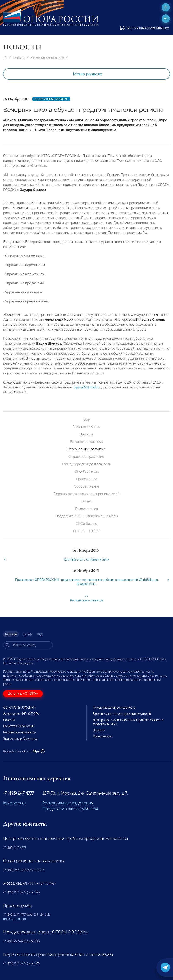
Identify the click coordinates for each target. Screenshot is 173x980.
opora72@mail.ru (87, 390)
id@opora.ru (14, 803)
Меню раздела (88, 74)
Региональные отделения (68, 803)
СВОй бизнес (86, 524)
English (27, 634)
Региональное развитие (47, 57)
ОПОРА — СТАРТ (86, 531)
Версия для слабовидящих (144, 28)
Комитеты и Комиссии (19, 726)
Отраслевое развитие (86, 457)
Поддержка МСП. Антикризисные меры (87, 516)
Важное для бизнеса (86, 442)
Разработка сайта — (24, 751)
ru (166, 19)
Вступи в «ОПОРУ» (23, 694)
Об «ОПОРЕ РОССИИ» (19, 708)
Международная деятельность (87, 464)
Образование (102, 736)
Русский (11, 634)
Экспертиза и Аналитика (20, 739)
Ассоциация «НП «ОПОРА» (22, 714)
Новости (19, 57)
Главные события (86, 427)
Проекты (99, 730)
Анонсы (87, 434)
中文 (40, 634)
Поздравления (86, 509)
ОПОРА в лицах (87, 471)
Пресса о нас (86, 479)
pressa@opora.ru (14, 919)
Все (87, 419)
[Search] (28, 645)
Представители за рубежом (70, 809)
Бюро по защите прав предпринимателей (86, 494)
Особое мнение (87, 486)
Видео (87, 501)
